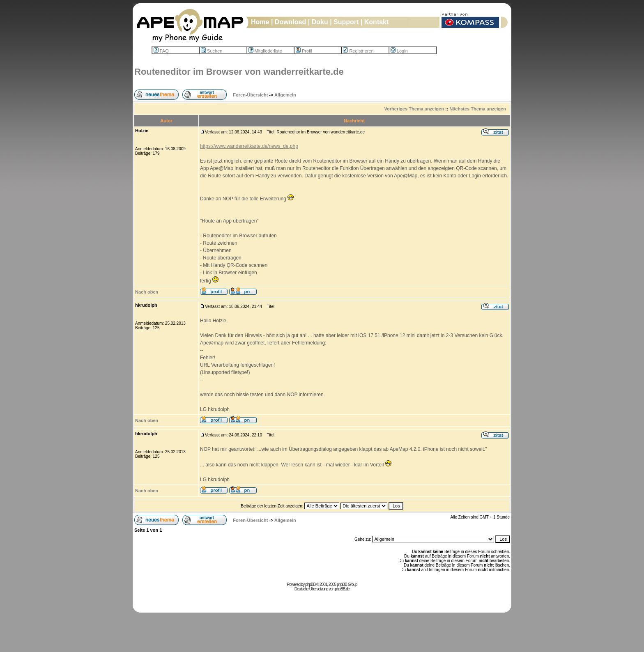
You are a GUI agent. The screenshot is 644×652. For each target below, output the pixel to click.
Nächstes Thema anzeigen (478, 109)
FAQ (161, 51)
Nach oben (147, 292)
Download (290, 22)
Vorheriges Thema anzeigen (414, 109)
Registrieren (358, 51)
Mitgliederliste (265, 51)
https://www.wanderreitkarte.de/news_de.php (249, 146)
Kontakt (377, 22)
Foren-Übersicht (250, 95)
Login (399, 51)
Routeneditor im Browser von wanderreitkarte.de (239, 72)
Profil (304, 51)
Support (346, 22)
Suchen (212, 51)
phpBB (310, 584)
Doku (320, 22)
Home (260, 22)
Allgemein (285, 95)
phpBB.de (342, 589)
